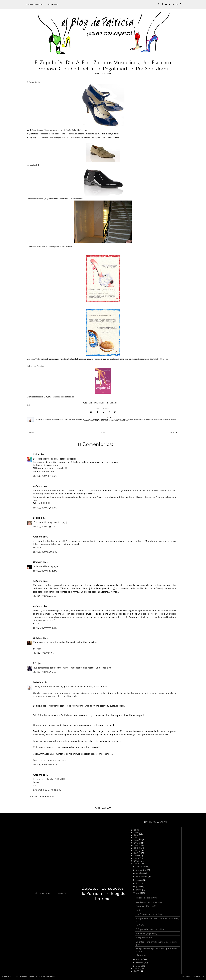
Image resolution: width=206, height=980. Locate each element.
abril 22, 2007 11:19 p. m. (45, 476)
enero (139, 966)
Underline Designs (196, 977)
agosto (140, 880)
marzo (140, 959)
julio (138, 883)
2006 (137, 969)
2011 (136, 853)
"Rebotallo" (141, 955)
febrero (140, 963)
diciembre (141, 867)
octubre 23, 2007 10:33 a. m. (47, 790)
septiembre (142, 877)
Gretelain (38, 562)
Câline (36, 454)
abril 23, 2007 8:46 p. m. (45, 596)
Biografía (53, 5)
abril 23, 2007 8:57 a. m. (45, 571)
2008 (137, 861)
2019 (137, 833)
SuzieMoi (38, 638)
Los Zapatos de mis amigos (149, 902)
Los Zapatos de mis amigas (149, 914)
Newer (32, 432)
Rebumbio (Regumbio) (146, 934)
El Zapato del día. (144, 938)
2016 (137, 840)
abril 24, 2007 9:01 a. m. (45, 628)
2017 (137, 838)
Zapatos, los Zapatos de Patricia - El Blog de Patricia (103, 893)
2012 (137, 851)
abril (139, 893)
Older (174, 432)
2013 (137, 848)
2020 (137, 830)
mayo (139, 890)
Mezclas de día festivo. (147, 898)
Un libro (139, 910)
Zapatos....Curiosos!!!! (146, 906)
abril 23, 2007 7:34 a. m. (45, 508)
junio (139, 886)
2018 (137, 835)
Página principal (35, 5)
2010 (137, 856)
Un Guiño (140, 925)
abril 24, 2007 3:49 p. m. (45, 672)
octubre (140, 873)
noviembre (142, 870)
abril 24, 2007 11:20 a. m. (45, 653)
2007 (137, 863)
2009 (137, 858)
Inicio (103, 432)
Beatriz (37, 518)
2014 (137, 845)
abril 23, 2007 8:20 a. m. (45, 552)
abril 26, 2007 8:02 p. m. (45, 765)
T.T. (35, 663)
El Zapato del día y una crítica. (150, 929)
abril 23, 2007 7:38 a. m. (45, 527)
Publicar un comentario (42, 797)
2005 (137, 971)
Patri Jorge (38, 682)
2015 (137, 843)
